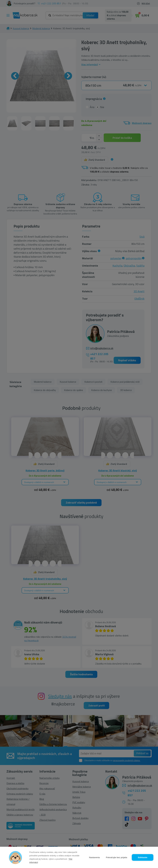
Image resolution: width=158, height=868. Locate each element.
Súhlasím (143, 857)
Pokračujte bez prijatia (117, 857)
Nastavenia (94, 857)
